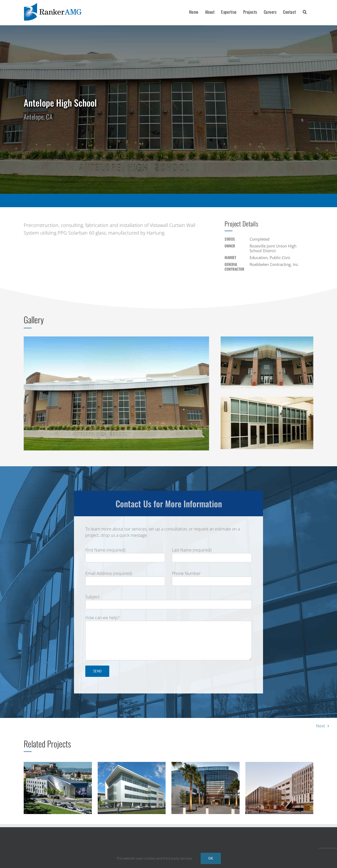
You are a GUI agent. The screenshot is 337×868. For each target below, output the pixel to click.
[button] (305, 11)
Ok (211, 858)
